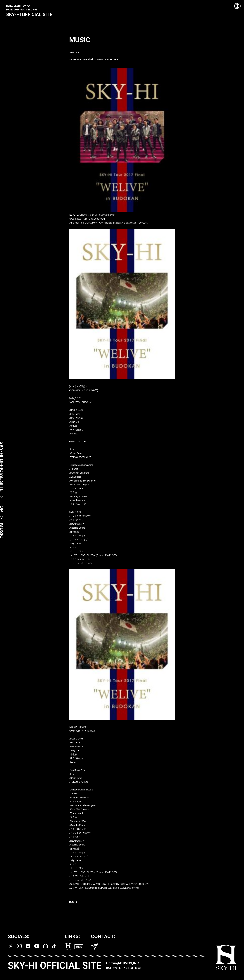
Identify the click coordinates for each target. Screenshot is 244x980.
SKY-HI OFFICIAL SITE (29, 14)
